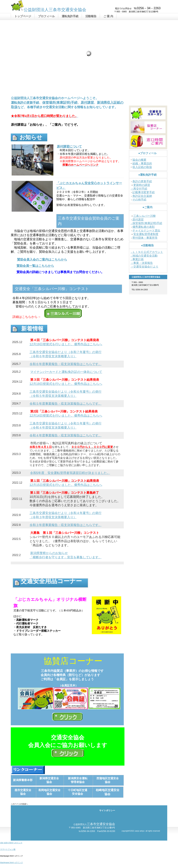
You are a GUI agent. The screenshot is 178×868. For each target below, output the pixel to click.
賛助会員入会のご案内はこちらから (42, 260)
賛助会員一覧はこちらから (35, 266)
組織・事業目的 (142, 163)
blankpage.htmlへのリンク (12, 862)
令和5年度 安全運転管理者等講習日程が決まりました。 (70, 473)
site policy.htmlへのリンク (11, 843)
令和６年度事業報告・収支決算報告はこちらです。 (66, 364)
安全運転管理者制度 (146, 234)
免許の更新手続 (142, 181)
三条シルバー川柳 (144, 216)
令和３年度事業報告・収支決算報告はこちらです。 (66, 525)
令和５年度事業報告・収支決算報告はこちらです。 (66, 404)
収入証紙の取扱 (142, 167)
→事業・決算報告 (142, 263)
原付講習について (69, 147)
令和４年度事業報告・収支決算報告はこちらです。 (66, 435)
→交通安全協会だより (144, 267)
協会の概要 (139, 160)
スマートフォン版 (8, 849)
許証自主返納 (144, 196)
